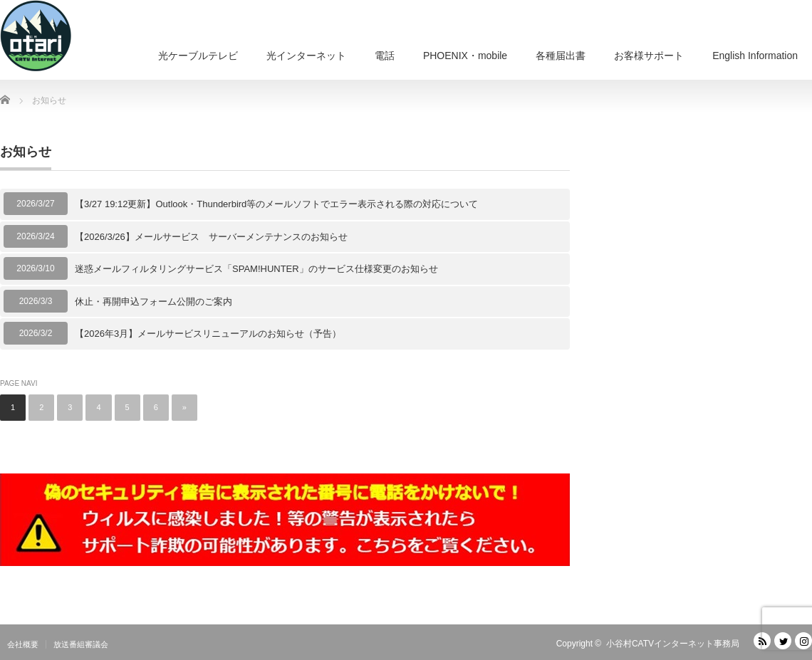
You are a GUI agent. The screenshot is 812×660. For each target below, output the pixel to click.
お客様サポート (649, 56)
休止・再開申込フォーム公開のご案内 (153, 302)
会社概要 (23, 644)
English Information (755, 56)
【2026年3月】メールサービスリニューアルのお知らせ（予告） (208, 334)
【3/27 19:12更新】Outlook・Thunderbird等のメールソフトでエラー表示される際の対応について (276, 204)
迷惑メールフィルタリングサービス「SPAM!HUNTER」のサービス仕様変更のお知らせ (256, 269)
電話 (385, 56)
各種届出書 (561, 56)
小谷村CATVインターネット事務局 (673, 644)
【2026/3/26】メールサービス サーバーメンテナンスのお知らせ (211, 237)
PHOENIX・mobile (465, 56)
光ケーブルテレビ (198, 56)
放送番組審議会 (81, 644)
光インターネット (306, 56)
